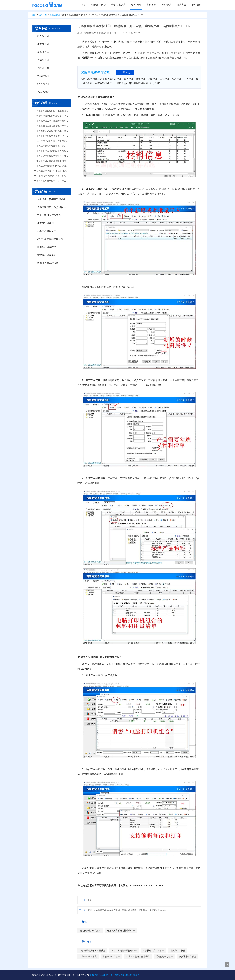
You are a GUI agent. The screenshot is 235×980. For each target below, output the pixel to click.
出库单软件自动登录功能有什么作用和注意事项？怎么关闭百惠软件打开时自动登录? (53, 181)
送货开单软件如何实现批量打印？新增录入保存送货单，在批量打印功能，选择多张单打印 (53, 116)
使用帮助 (166, 5)
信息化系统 (43, 92)
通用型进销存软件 (46, 247)
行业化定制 (43, 84)
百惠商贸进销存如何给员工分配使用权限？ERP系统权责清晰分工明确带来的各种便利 (53, 131)
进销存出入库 (119, 5)
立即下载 (125, 72)
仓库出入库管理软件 (48, 263)
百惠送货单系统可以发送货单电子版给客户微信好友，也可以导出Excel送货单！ (53, 176)
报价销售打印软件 (111, 956)
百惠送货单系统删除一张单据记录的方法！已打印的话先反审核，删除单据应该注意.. (53, 111)
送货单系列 (43, 44)
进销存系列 (43, 60)
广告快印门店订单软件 (49, 215)
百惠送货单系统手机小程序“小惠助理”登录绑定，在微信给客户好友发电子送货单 (53, 171)
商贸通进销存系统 (46, 255)
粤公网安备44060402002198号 (125, 975)
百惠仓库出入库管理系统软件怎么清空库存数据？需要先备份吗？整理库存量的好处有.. (53, 126)
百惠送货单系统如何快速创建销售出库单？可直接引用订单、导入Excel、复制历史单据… (53, 156)
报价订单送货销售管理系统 (51, 199)
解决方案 (181, 5)
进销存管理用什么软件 (90, 931)
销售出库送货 (99, 5)
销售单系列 (43, 36)
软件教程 (197, 5)
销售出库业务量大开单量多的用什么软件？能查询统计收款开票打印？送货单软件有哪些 (53, 161)
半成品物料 (43, 76)
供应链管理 (55, 15)
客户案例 (151, 5)
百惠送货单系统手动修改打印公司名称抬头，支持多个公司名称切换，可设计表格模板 (53, 136)
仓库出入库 (43, 52)
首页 (83, 5)
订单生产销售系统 (46, 231)
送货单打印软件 (45, 223)
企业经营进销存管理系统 (50, 239)
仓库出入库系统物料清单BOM (121, 931)
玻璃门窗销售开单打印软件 (51, 207)
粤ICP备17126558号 (99, 975)
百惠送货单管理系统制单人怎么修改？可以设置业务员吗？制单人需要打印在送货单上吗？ (53, 151)
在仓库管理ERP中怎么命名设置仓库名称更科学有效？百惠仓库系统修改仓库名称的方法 (53, 141)
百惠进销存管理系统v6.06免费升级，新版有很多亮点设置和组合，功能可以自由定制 (127, 910)
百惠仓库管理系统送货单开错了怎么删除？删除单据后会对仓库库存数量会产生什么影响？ (53, 146)
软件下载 (136, 5)
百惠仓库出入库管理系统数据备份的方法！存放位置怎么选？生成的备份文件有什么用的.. (53, 121)
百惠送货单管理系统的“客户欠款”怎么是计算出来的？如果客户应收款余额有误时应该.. (53, 166)
